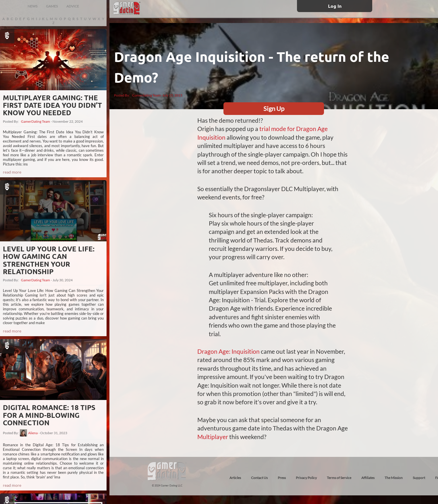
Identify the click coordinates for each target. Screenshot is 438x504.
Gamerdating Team (146, 95)
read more (12, 172)
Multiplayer (213, 437)
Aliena (33, 433)
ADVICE (73, 6)
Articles (235, 478)
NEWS (32, 6)
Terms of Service (339, 478)
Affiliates (368, 478)
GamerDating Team (35, 122)
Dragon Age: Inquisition (228, 351)
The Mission (394, 478)
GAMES (52, 6)
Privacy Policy (306, 478)
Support (419, 478)
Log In (335, 6)
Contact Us (259, 478)
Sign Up (274, 108)
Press (282, 478)
